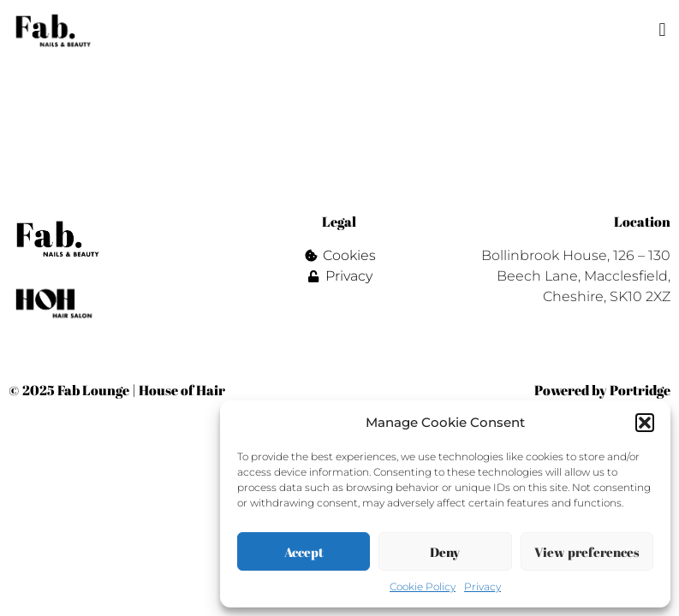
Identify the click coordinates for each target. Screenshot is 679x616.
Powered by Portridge (602, 390)
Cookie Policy (423, 586)
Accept (304, 552)
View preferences (587, 552)
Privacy (482, 586)
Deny (445, 552)
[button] (645, 423)
